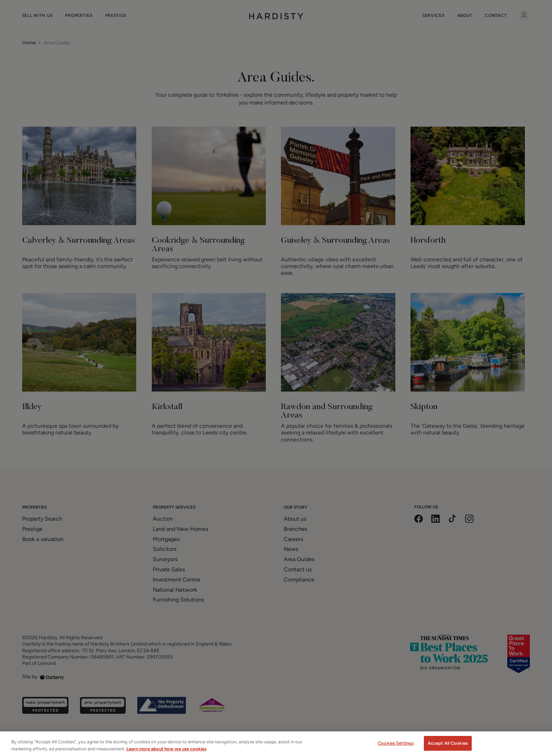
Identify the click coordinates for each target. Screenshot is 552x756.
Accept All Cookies (448, 748)
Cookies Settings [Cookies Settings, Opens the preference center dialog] (396, 748)
